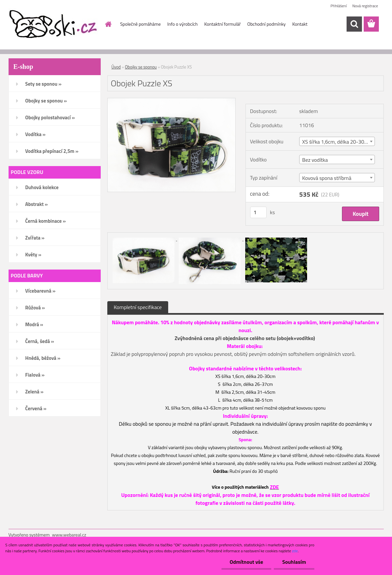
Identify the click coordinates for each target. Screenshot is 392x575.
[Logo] (54, 24)
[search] (354, 24)
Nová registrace (365, 6)
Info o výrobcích (182, 24)
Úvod (116, 67)
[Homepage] (108, 24)
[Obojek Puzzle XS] (172, 101)
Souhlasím (294, 562)
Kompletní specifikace (138, 307)
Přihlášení (339, 6)
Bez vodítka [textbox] (315, 160)
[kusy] (258, 212)
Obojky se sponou (141, 67)
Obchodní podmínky (266, 24)
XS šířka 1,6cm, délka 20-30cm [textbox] (337, 142)
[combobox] (337, 141)
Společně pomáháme (140, 24)
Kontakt (300, 24)
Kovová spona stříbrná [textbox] (327, 178)
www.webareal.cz (69, 535)
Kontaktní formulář (222, 24)
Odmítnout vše (247, 562)
